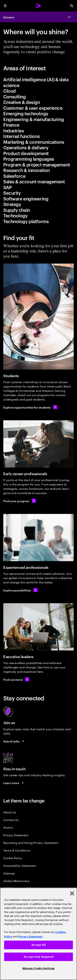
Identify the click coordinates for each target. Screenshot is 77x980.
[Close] (72, 893)
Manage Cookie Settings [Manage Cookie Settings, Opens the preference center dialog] (38, 968)
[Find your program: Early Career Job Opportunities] (20, 501)
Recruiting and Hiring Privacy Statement (31, 843)
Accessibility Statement (20, 865)
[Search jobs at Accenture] (14, 741)
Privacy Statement (16, 835)
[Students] (38, 317)
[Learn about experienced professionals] (20, 590)
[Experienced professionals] (38, 538)
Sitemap (9, 873)
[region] (38, 934)
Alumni (8, 827)
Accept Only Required (38, 957)
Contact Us (11, 820)
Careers (9, 17)
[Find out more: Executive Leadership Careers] (16, 679)
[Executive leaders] (38, 627)
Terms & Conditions (17, 850)
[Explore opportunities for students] (30, 407)
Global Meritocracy (16, 881)
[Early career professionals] (38, 444)
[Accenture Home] (39, 6)
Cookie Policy (13, 858)
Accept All (38, 945)
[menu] (5, 6)
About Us (10, 812)
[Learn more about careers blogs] (14, 783)
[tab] (38, 82)
